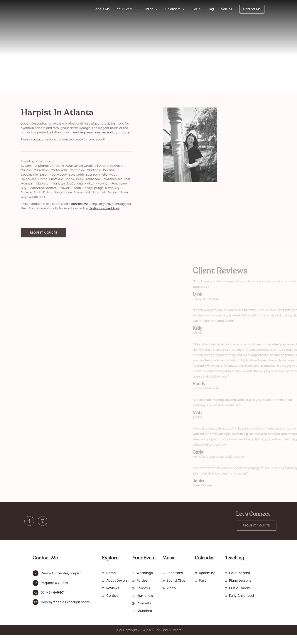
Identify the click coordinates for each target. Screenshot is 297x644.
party (98, 132)
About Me (103, 9)
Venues (227, 9)
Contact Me (252, 9)
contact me (13, 139)
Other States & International (86, 68)
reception (82, 132)
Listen (151, 9)
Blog (211, 9)
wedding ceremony (59, 132)
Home (64, 68)
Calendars (175, 9)
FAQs (196, 9)
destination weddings (77, 208)
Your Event (127, 9)
